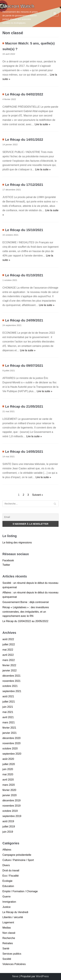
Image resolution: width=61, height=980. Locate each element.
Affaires (7, 850)
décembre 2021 (11, 676)
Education (8, 886)
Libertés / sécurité (13, 917)
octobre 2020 (10, 749)
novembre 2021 (11, 681)
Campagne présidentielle (17, 855)
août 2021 (8, 696)
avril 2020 (8, 780)
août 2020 (8, 759)
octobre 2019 (10, 811)
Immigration (9, 902)
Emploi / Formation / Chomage (20, 891)
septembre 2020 (12, 754)
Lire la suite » (42, 124)
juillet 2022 (9, 644)
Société (7, 959)
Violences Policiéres (14, 964)
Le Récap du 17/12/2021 (24, 185)
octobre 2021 (10, 686)
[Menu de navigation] (55, 14)
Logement (8, 922)
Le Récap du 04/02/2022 (24, 94)
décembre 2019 (11, 800)
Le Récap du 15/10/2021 (24, 230)
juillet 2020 (9, 764)
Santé (6, 948)
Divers (6, 865)
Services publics (12, 954)
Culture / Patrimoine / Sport (18, 860)
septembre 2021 (12, 691)
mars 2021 (9, 722)
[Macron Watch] (20, 14)
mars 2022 (9, 660)
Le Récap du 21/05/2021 (24, 406)
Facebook (8, 560)
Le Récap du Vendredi (15, 912)
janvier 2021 (10, 733)
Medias (7, 928)
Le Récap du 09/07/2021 (24, 366)
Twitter (6, 565)
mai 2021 (8, 712)
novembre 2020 (11, 743)
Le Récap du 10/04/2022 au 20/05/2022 (25, 621)
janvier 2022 (10, 671)
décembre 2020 (11, 738)
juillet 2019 (9, 827)
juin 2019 (8, 832)
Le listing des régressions (17, 543)
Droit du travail (11, 870)
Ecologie (7, 881)
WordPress (42, 976)
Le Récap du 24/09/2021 (24, 320)
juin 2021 (8, 707)
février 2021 (9, 728)
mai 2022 (8, 650)
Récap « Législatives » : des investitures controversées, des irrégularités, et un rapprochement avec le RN (26, 612)
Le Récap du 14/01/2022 (24, 139)
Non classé (9, 933)
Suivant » (38, 495)
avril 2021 (8, 717)
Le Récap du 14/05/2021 (24, 451)
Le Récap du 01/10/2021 (24, 275)
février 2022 (9, 665)
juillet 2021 (9, 702)
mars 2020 (9, 785)
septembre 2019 (12, 816)
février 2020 (9, 790)
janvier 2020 (10, 795)
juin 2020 (8, 769)
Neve (15, 976)
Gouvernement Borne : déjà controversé (26, 602)
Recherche (9, 938)
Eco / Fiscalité (11, 876)
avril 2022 (8, 655)
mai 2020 (8, 774)
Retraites (8, 943)
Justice (7, 907)
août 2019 (8, 821)
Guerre (7, 897)
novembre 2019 (11, 806)
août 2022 (8, 639)
